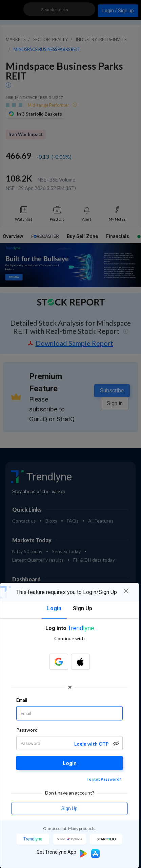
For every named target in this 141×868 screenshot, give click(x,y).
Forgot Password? (104, 779)
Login (70, 763)
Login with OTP (92, 744)
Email (22, 700)
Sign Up (69, 809)
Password (27, 730)
